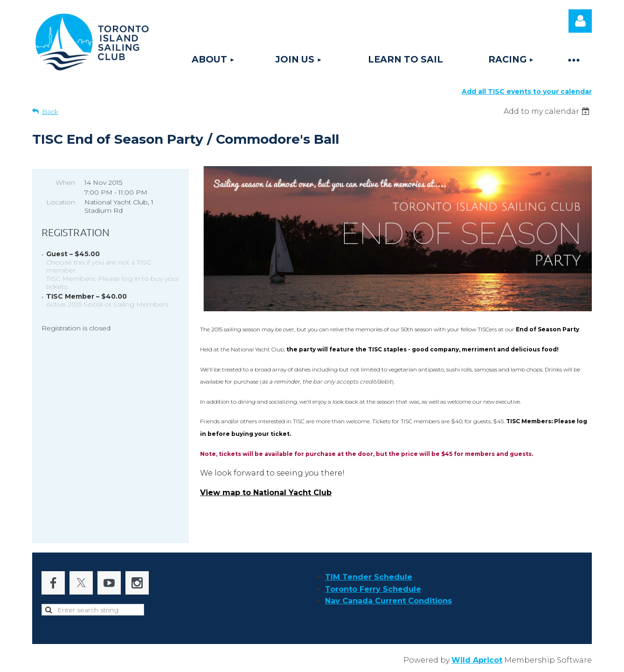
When (65, 182)
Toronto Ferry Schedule (373, 589)
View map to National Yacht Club (266, 493)
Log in (580, 21)
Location (61, 202)
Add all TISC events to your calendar (527, 91)
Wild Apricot (477, 660)
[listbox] (548, 111)
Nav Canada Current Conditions (388, 601)
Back (50, 112)
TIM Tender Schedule (369, 577)
